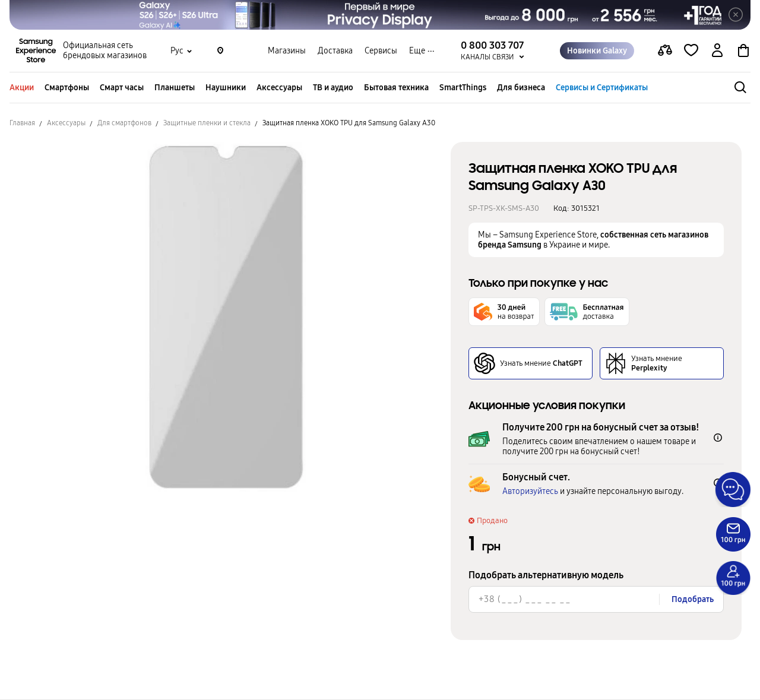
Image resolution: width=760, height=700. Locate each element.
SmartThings (463, 88)
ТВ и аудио (333, 88)
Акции (22, 88)
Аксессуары (279, 88)
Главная (22, 123)
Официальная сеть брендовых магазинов (105, 51)
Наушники (226, 88)
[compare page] (665, 51)
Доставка (335, 51)
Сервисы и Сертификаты (602, 88)
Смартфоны (67, 88)
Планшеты (175, 88)
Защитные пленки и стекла (207, 123)
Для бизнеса (521, 88)
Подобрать (693, 599)
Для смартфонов (124, 123)
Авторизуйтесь (530, 491)
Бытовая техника (396, 88)
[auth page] (717, 51)
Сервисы (381, 51)
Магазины (287, 51)
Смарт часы (122, 88)
